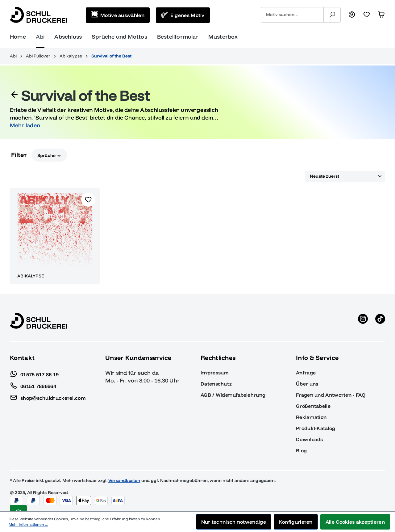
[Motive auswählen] (118, 15)
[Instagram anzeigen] (363, 321)
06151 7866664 (33, 385)
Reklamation (311, 417)
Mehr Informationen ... (28, 524)
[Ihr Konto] (352, 15)
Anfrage (306, 373)
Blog (301, 450)
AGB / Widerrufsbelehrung (233, 395)
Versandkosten (124, 480)
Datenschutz (216, 384)
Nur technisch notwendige (234, 522)
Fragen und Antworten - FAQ (331, 395)
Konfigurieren (296, 522)
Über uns (307, 384)
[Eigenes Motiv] (183, 15)
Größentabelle (313, 406)
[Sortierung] (345, 176)
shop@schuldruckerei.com (48, 396)
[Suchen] (332, 15)
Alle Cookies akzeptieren (355, 522)
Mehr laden (25, 125)
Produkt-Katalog (316, 428)
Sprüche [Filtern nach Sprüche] (50, 155)
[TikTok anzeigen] (380, 321)
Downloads (310, 439)
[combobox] (292, 15)
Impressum (215, 373)
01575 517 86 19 (34, 373)
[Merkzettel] (367, 15)
